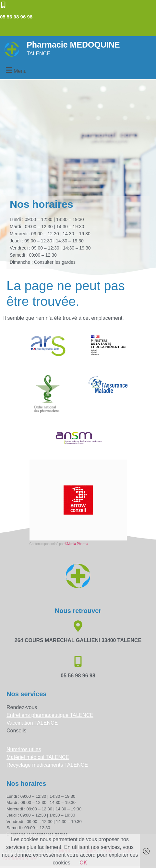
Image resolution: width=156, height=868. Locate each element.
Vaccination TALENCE (32, 723)
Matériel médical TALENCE (38, 757)
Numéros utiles (24, 749)
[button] (15, 70)
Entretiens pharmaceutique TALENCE (50, 715)
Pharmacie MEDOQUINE (73, 45)
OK (83, 863)
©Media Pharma (76, 544)
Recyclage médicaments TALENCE (47, 765)
